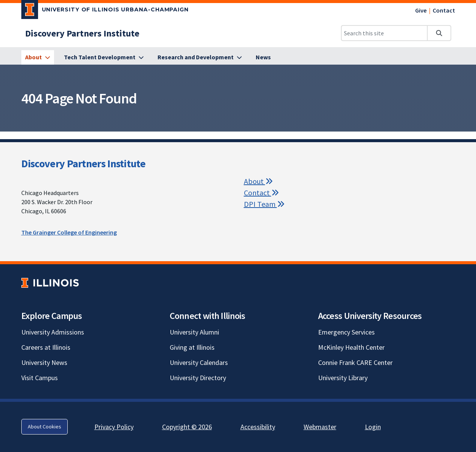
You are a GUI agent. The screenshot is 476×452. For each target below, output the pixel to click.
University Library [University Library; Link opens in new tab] (343, 378)
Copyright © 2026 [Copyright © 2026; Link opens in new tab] (187, 427)
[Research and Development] (200, 57)
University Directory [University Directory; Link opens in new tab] (198, 378)
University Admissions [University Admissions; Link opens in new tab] (53, 332)
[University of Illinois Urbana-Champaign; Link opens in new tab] (105, 11)
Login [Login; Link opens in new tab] (373, 427)
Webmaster (320, 427)
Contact (444, 10)
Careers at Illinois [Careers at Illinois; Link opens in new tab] (46, 347)
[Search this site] (384, 33)
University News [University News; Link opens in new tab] (44, 362)
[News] (263, 57)
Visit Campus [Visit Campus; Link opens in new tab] (40, 378)
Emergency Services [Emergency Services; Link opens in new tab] (346, 332)
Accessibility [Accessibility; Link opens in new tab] (258, 427)
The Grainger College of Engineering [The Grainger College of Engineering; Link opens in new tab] (69, 232)
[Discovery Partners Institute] (82, 33)
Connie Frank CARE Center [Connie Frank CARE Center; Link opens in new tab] (355, 362)
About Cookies (45, 427)
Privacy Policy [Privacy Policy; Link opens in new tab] (114, 427)
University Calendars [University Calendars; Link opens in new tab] (199, 362)
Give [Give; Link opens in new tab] (421, 10)
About (258, 181)
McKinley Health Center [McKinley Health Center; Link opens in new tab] (351, 347)
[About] (38, 57)
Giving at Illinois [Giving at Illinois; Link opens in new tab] (192, 347)
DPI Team (264, 204)
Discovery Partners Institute (83, 163)
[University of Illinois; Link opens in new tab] (50, 283)
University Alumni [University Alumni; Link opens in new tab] (194, 332)
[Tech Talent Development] (104, 57)
